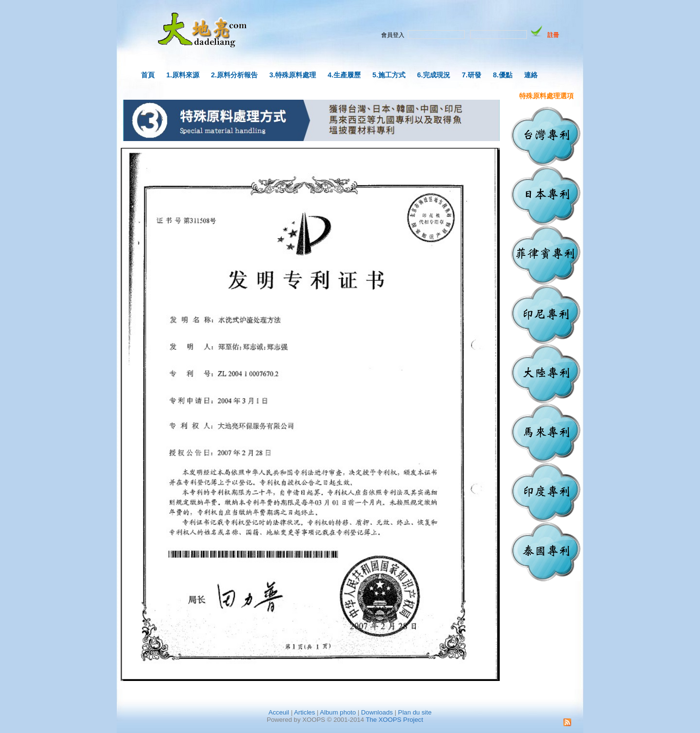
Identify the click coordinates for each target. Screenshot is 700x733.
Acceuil (279, 712)
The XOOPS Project (394, 720)
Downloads (377, 712)
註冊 (553, 35)
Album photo (338, 712)
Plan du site (415, 712)
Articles (305, 712)
